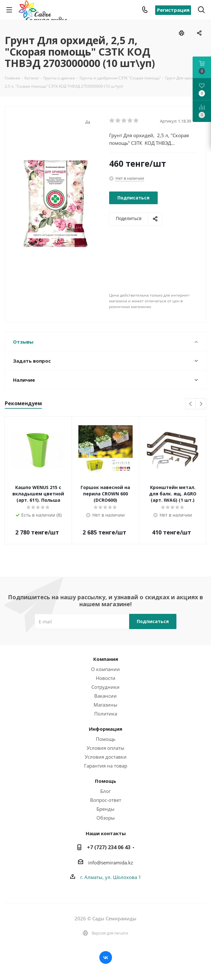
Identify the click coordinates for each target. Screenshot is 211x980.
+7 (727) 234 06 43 (109, 847)
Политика (106, 714)
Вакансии (106, 696)
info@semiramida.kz (111, 863)
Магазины (106, 705)
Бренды (106, 809)
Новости (106, 678)
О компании (106, 669)
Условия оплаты (106, 748)
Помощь (106, 739)
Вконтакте (106, 957)
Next (201, 404)
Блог (106, 791)
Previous (191, 404)
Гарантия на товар (106, 766)
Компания (106, 659)
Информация (106, 729)
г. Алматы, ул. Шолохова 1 (111, 877)
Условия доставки (106, 757)
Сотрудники (106, 687)
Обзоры (106, 818)
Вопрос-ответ (106, 800)
